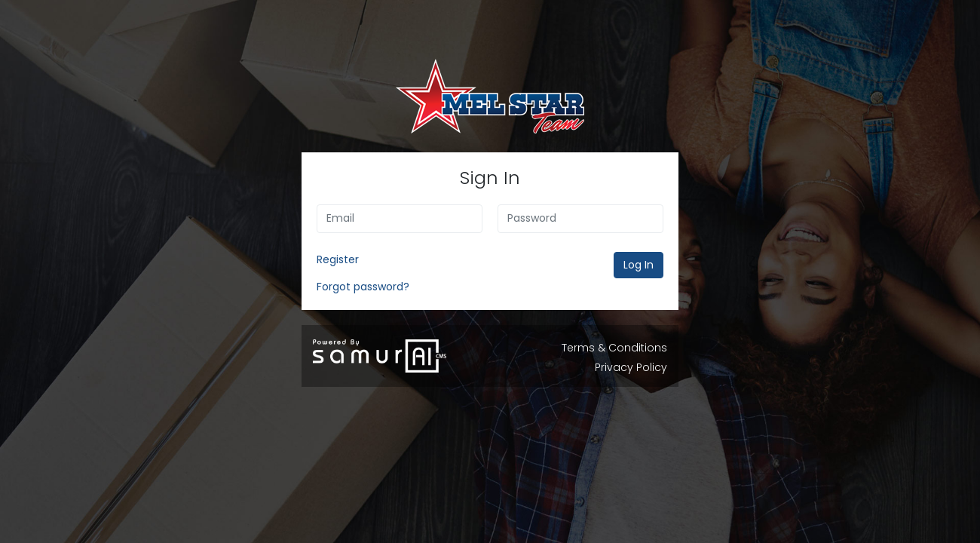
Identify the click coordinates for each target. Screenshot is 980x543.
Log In (639, 265)
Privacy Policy (631, 367)
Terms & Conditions (614, 348)
